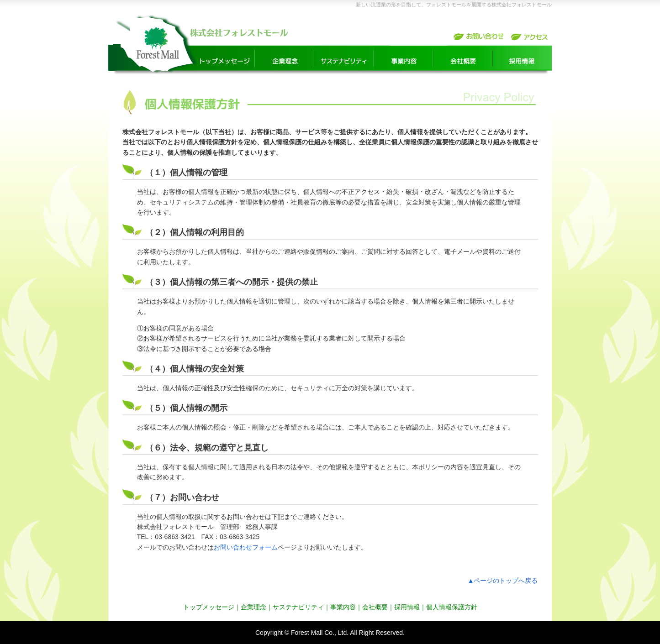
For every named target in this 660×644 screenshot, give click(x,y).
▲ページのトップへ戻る (503, 581)
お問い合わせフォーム (246, 547)
